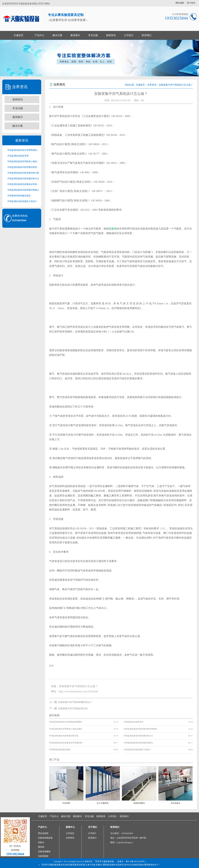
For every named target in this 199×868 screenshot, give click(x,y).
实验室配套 (43, 856)
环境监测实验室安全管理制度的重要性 (23, 150)
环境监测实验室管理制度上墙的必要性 (23, 161)
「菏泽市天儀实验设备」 (105, 861)
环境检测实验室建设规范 (19, 196)
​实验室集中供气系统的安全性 (73, 709)
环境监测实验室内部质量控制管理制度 (23, 167)
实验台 (41, 842)
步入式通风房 (103, 803)
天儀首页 (18, 35)
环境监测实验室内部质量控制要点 (23, 190)
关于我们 (93, 827)
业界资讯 (152, 85)
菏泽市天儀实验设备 (51, 865)
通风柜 (41, 847)
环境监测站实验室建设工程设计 (22, 201)
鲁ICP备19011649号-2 (136, 861)
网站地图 (180, 3)
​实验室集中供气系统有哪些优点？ (75, 702)
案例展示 (75, 35)
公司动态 (70, 833)
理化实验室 (43, 833)
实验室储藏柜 (44, 851)
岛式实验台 (175, 803)
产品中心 (40, 35)
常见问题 (93, 35)
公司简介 (129, 35)
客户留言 (191, 3)
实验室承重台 (139, 803)
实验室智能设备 (45, 838)
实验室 (113, 229)
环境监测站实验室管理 (18, 156)
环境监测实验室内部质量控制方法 (23, 179)
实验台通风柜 (144, 865)
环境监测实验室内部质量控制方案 (23, 173)
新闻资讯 (111, 35)
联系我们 (147, 35)
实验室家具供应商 (77, 865)
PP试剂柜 (66, 803)
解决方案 (57, 35)
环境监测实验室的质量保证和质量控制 (23, 184)
